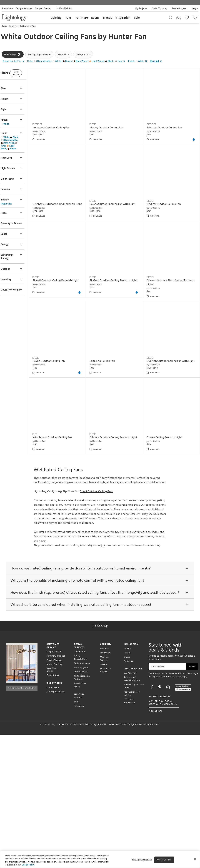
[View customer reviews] (183, 821)
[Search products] (171, 17)
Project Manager (82, 797)
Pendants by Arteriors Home (134, 819)
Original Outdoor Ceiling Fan (168, 196)
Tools (77, 835)
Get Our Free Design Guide (22, 820)
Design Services (24, 8)
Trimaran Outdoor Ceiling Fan (168, 124)
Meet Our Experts (105, 792)
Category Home (7, 26)
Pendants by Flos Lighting (132, 827)
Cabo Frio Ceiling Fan (163, 417)
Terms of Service (174, 810)
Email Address (158, 800)
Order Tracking (160, 8)
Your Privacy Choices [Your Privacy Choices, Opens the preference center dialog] (142, 860)
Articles (127, 782)
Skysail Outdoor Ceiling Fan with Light (170, 271)
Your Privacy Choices (53, 803)
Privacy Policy (155, 810)
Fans (68, 18)
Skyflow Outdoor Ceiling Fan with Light (65, 347)
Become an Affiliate (105, 803)
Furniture (82, 18)
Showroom (7, 8)
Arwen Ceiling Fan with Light (62, 566)
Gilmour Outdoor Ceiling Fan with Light (171, 492)
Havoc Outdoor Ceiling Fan (167, 345)
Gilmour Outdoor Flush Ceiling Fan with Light (118, 347)
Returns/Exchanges (56, 789)
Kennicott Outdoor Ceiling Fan (63, 124)
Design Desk (80, 785)
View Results (27, 73)
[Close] (195, 859)
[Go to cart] (195, 17)
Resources (79, 839)
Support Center (43, 8)
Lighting (56, 18)
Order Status (53, 808)
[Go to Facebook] (152, 820)
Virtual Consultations (80, 791)
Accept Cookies (164, 860)
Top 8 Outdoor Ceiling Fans (96, 620)
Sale (137, 18)
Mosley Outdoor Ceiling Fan (114, 124)
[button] (14, 61)
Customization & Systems (82, 811)
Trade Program (180, 8)
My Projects (141, 8)
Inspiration (123, 18)
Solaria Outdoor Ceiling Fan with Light (117, 198)
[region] (100, 860)
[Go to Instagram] (169, 820)
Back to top (100, 759)
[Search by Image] (179, 18)
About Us (104, 782)
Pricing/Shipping (54, 793)
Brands (107, 18)
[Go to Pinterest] (160, 820)
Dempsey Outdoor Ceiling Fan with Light (66, 198)
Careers (103, 798)
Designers (128, 794)
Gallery (127, 786)
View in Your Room (80, 818)
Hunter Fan (128, 37)
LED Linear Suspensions (129, 834)
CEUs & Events (81, 805)
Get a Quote (53, 821)
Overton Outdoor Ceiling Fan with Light (65, 492)
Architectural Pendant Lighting (132, 812)
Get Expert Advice (56, 825)
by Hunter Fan (51, 128)
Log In (195, 8)
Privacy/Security (55, 798)
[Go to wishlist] (187, 17)
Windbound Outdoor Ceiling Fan (117, 490)
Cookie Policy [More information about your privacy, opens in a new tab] (28, 865)
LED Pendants (130, 806)
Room (95, 18)
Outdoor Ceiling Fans (28, 26)
